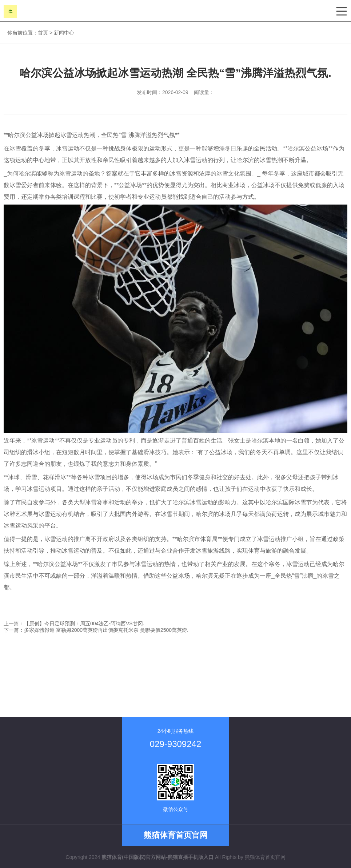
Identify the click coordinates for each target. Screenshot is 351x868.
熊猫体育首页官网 (265, 857)
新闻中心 (64, 33)
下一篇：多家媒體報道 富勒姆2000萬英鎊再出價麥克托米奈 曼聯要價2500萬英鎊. (96, 630)
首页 (43, 33)
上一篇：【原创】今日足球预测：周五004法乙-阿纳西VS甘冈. (74, 623)
